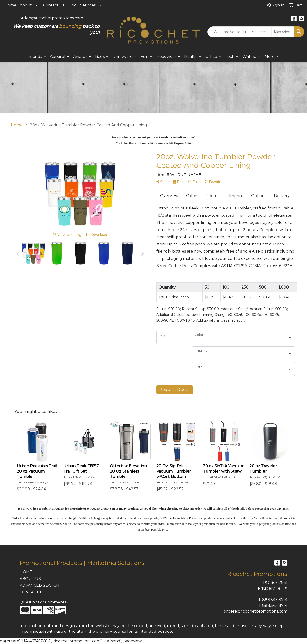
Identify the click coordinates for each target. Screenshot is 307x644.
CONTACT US (32, 592)
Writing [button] (250, 56)
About (26, 5)
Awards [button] (80, 56)
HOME (26, 572)
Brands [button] (35, 56)
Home (10, 5)
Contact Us (54, 5)
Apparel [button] (58, 56)
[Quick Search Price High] (283, 32)
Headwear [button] (166, 56)
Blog (72, 5)
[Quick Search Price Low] (260, 32)
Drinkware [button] (123, 56)
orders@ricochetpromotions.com (51, 18)
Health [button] (191, 56)
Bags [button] (100, 56)
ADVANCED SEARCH (39, 585)
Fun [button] (145, 56)
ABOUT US (30, 579)
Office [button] (211, 56)
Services (88, 5)
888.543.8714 (275, 600)
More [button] (270, 56)
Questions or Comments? (44, 602)
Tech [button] (230, 56)
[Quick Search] (228, 32)
